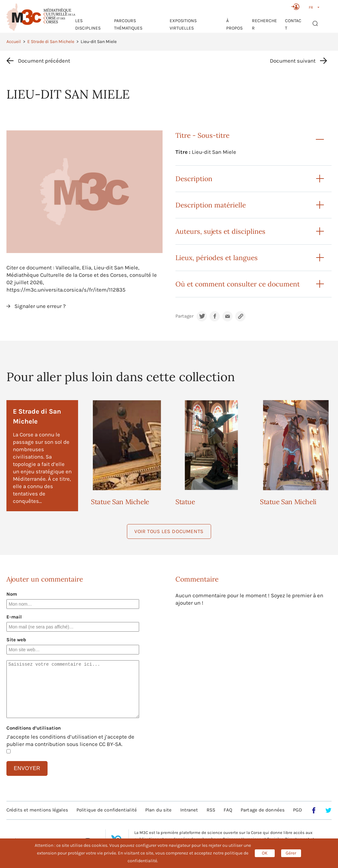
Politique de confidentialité (107, 810)
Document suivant (293, 61)
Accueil (14, 42)
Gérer (291, 853)
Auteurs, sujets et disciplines (220, 231)
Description (194, 179)
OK (265, 853)
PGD (298, 810)
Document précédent (44, 61)
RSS (211, 810)
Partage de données (263, 810)
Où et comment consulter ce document (238, 284)
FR (311, 7)
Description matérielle (211, 205)
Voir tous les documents (169, 531)
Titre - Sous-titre (202, 135)
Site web (16, 640)
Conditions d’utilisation (34, 728)
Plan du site (158, 810)
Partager (184, 316)
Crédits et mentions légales (37, 810)
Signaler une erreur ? (40, 306)
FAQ (228, 810)
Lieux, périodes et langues (217, 258)
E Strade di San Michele (51, 42)
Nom (12, 594)
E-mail (14, 617)
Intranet (189, 810)
